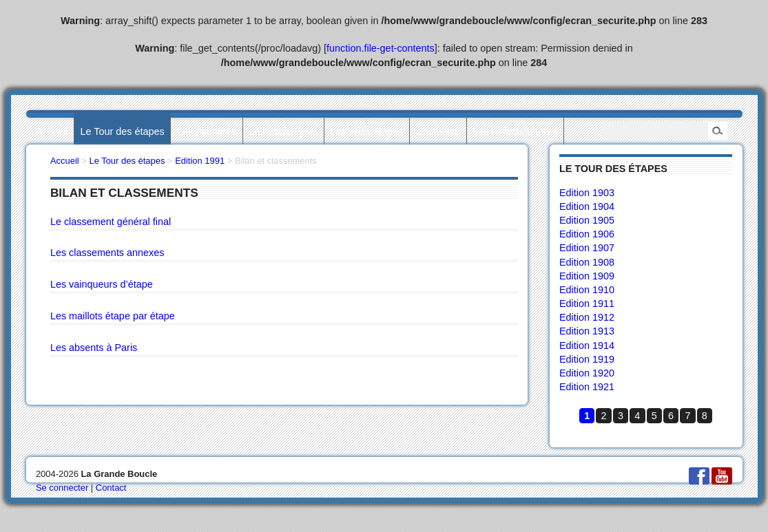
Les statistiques (283, 131)
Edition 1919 (587, 359)
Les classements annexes (107, 253)
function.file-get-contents (381, 48)
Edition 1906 (587, 234)
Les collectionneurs (515, 131)
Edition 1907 (587, 248)
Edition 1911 (587, 304)
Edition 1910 (587, 290)
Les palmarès (207, 131)
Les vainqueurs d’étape (102, 284)
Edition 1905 (587, 220)
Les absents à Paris (94, 348)
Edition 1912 (587, 317)
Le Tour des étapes (123, 131)
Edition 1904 (587, 206)
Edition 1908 (587, 262)
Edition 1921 (587, 387)
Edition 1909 (587, 276)
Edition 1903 (587, 193)
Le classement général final (111, 222)
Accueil (52, 131)
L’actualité (438, 131)
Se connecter (62, 488)
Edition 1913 (587, 331)
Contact (111, 488)
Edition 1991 (200, 161)
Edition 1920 (587, 373)
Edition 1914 (587, 345)
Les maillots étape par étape (113, 316)
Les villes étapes (366, 131)
